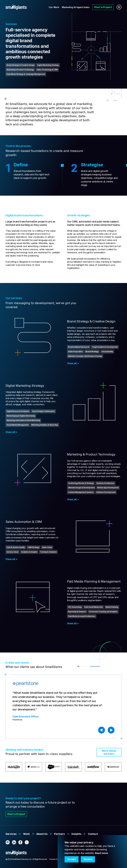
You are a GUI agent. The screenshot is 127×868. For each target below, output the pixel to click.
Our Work (54, 7)
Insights (76, 834)
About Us (42, 834)
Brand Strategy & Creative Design (21, 65)
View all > (73, 363)
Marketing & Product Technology (20, 70)
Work (26, 834)
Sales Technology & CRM (47, 70)
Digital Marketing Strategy (48, 65)
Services (11, 834)
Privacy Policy (55, 859)
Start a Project (103, 7)
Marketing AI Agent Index (76, 7)
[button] (102, 730)
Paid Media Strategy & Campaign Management (26, 74)
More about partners (109, 752)
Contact (93, 834)
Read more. (102, 853)
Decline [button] (88, 859)
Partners (59, 834)
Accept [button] (72, 859)
